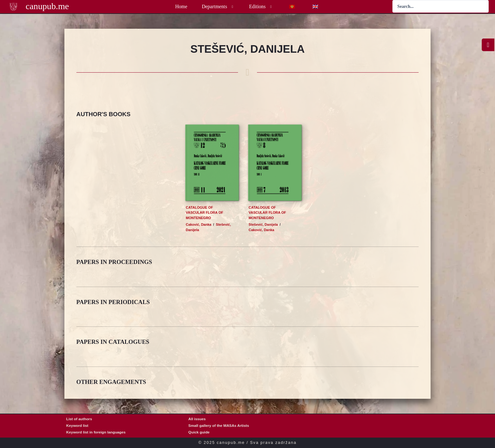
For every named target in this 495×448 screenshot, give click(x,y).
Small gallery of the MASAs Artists (219, 425)
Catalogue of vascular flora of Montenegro (205, 213)
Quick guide (199, 432)
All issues (197, 419)
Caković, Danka (199, 224)
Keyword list (77, 425)
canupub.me (47, 6)
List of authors (79, 419)
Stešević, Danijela (263, 224)
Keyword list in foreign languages (96, 432)
